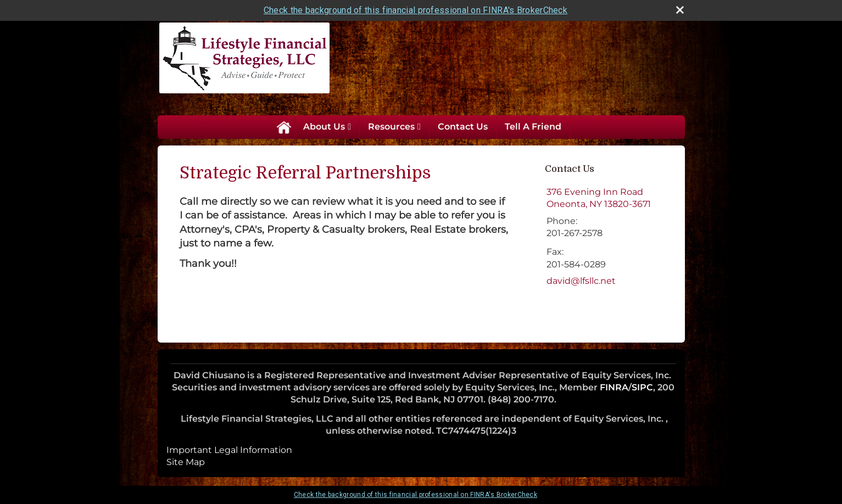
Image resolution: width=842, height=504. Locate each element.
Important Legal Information (229, 450)
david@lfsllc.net (581, 281)
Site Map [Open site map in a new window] (186, 462)
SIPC (642, 387)
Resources (391, 127)
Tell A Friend (533, 127)
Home (283, 127)
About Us (324, 127)
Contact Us (463, 127)
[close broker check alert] (680, 10)
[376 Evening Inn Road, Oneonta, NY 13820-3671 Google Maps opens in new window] (599, 198)
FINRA (614, 387)
